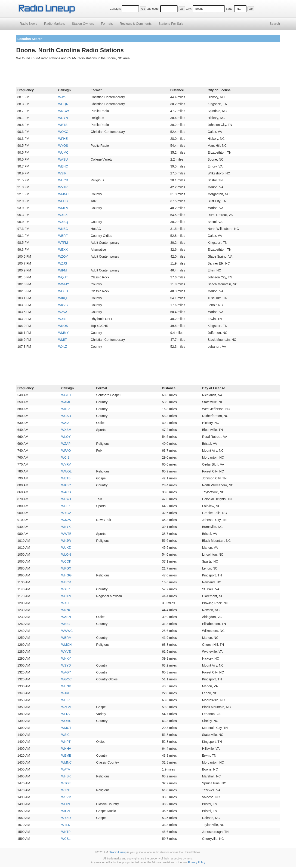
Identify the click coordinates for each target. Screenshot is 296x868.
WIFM (62, 270)
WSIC (66, 735)
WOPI (66, 804)
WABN (66, 617)
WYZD (66, 818)
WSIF (62, 173)
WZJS (62, 263)
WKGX (66, 568)
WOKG (63, 132)
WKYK (66, 527)
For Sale (171, 24)
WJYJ (62, 97)
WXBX (63, 215)
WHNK (66, 686)
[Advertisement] (148, 74)
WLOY (66, 437)
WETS (63, 125)
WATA (66, 769)
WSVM (66, 797)
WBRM (66, 638)
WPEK (66, 506)
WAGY (66, 672)
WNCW (63, 111)
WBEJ (66, 624)
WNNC (66, 610)
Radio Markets (54, 24)
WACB (66, 492)
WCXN (66, 596)
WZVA (63, 312)
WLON (66, 554)
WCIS (66, 457)
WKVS (63, 305)
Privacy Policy (197, 862)
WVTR (63, 187)
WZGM (66, 707)
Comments (136, 24)
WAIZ (65, 423)
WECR (66, 582)
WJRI (65, 693)
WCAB (66, 416)
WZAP (66, 444)
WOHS (66, 721)
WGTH (66, 395)
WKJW (66, 541)
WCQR (63, 104)
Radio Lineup (118, 852)
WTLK (66, 825)
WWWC (67, 631)
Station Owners (83, 24)
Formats (107, 24)
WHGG (66, 575)
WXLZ (63, 347)
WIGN (66, 811)
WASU (63, 159)
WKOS (63, 326)
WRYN (63, 118)
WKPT (66, 742)
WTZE (66, 790)
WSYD (66, 665)
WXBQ (63, 222)
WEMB (66, 755)
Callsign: (115, 9)
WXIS (62, 319)
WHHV (66, 749)
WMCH (66, 645)
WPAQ (66, 451)
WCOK (66, 561)
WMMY (63, 333)
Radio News (28, 24)
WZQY (63, 256)
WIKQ (62, 298)
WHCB (63, 180)
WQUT (63, 277)
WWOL (66, 471)
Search (275, 24)
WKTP (66, 832)
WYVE (66, 652)
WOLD (63, 291)
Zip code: (153, 9)
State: (230, 9)
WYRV (66, 464)
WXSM (66, 430)
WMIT (62, 340)
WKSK (66, 409)
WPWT (66, 499)
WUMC (63, 152)
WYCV (66, 513)
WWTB (66, 534)
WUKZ (66, 548)
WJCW (66, 520)
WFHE (63, 139)
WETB (66, 478)
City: (189, 9)
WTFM (63, 243)
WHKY (66, 658)
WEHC (63, 166)
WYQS (63, 146)
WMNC (63, 194)
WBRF (63, 236)
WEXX (63, 250)
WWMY (63, 284)
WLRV (66, 714)
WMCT (66, 728)
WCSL (66, 839)
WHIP (66, 700)
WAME (66, 402)
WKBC (63, 229)
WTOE (66, 783)
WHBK (66, 776)
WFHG (63, 201)
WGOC (66, 679)
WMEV (63, 208)
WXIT (65, 603)
